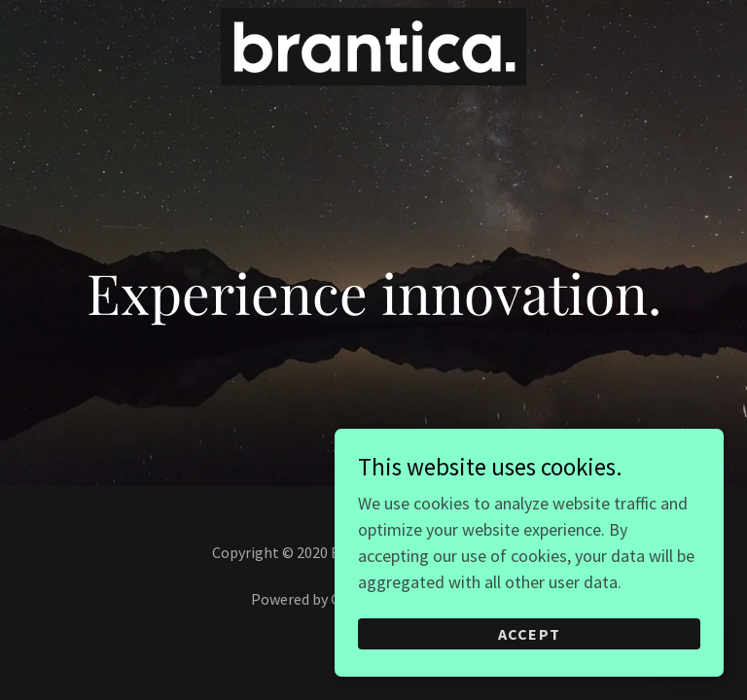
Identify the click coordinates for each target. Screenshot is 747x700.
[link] (373, 79)
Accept (529, 634)
